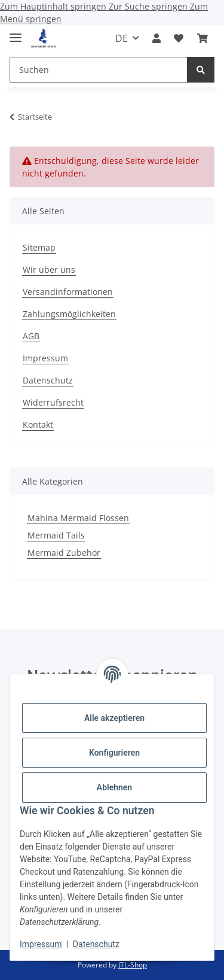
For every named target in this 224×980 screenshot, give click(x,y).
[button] (157, 38)
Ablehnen (114, 787)
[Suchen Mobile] (99, 70)
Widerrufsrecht (53, 402)
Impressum (41, 944)
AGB (31, 336)
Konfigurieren (114, 753)
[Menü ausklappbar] (16, 33)
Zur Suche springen (149, 6)
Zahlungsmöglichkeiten (69, 314)
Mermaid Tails (56, 535)
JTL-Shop (133, 965)
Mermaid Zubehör (64, 553)
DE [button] (122, 38)
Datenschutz (96, 944)
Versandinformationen (68, 292)
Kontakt (38, 424)
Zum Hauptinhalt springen (54, 6)
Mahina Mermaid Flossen (78, 518)
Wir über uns (49, 270)
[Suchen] (201, 70)
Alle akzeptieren (114, 718)
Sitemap (39, 247)
